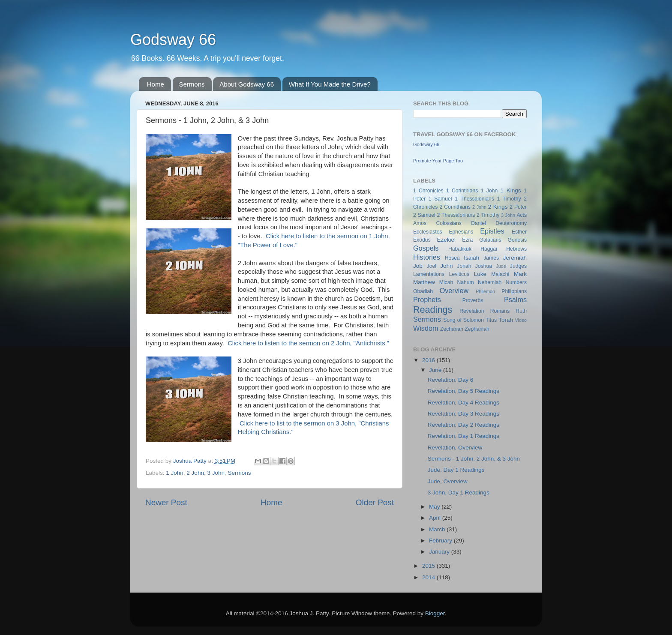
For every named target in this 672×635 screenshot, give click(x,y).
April (436, 518)
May (435, 507)
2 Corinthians (455, 207)
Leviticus (459, 274)
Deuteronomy (511, 223)
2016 (429, 360)
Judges (518, 266)
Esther (519, 232)
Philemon (485, 291)
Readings (433, 310)
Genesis (517, 240)
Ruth (521, 311)
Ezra (467, 240)
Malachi (500, 274)
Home (156, 84)
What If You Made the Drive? (330, 84)
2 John (195, 473)
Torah (506, 320)
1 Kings (511, 190)
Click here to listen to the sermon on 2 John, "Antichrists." (308, 343)
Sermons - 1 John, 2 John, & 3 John (474, 459)
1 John (175, 473)
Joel (432, 266)
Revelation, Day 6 (451, 380)
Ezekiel (446, 240)
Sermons (192, 84)
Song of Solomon (463, 320)
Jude (501, 266)
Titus (491, 320)
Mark (520, 274)
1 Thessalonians (474, 199)
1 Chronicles (428, 191)
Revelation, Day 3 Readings (463, 414)
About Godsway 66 (247, 84)
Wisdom (426, 328)
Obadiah (423, 291)
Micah (446, 282)
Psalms (515, 300)
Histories (427, 257)
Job (418, 266)
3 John (216, 473)
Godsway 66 (173, 40)
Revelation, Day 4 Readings (463, 403)
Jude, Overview (448, 481)
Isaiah (471, 258)
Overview (454, 291)
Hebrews (516, 249)
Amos (420, 223)
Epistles (492, 231)
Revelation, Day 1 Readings (463, 436)
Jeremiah (515, 258)
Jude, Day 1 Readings (456, 470)
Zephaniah (477, 329)
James (491, 258)
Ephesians (461, 232)
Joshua (484, 266)
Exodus (422, 240)
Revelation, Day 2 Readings (463, 425)
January (440, 552)
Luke (480, 274)
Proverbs (473, 300)
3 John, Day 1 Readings (459, 493)
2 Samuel (424, 215)
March (438, 529)
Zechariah (452, 329)
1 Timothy (509, 199)
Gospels (426, 248)
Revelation (472, 311)
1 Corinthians (462, 191)
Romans (500, 311)
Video (521, 320)
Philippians (514, 291)
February (441, 541)
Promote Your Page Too (438, 161)
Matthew (424, 282)
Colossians (448, 223)
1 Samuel (440, 199)
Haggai (489, 249)
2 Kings (498, 207)
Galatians (490, 240)
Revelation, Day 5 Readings (463, 391)
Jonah (464, 266)
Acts (522, 215)
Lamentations (429, 274)
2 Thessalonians (456, 215)
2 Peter (518, 207)
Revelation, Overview (455, 448)
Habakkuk (460, 249)
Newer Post (166, 502)
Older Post (375, 502)
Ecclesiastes (427, 232)
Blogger (435, 613)
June (436, 370)
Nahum (466, 282)
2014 (429, 577)
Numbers (516, 282)
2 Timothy (488, 215)
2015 (429, 566)
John (446, 266)
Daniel (478, 223)
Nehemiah (490, 282)
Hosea (452, 258)
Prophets (427, 300)
